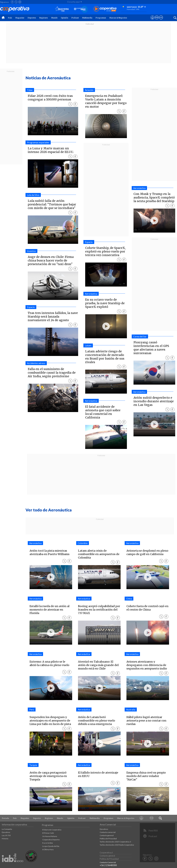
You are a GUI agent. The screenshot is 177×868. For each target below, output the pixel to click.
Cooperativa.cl (106, 853)
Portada (5, 818)
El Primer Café (48, 833)
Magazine (20, 18)
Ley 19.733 (6, 835)
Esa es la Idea (48, 843)
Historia (5, 839)
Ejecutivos (6, 832)
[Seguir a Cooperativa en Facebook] (12, 2)
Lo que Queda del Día (51, 846)
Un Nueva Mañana (50, 836)
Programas (101, 18)
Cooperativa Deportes (51, 840)
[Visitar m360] (157, 20)
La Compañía (7, 829)
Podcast (75, 18)
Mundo (54, 18)
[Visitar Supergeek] (161, 20)
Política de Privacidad (108, 839)
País (10, 18)
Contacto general (107, 835)
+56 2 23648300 (108, 865)
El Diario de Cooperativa (52, 830)
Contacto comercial (108, 832)
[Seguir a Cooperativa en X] (16, 2)
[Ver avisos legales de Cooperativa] (152, 20)
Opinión (64, 18)
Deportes (32, 18)
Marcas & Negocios (118, 18)
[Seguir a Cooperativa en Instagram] (20, 2)
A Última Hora (48, 849)
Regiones (44, 18)
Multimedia (87, 18)
